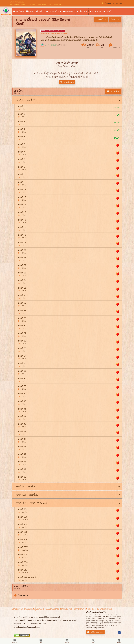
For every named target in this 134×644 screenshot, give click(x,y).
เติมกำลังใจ (40, 609)
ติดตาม (115, 20)
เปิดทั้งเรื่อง (113, 91)
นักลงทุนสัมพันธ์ (106, 609)
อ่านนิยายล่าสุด (29, 609)
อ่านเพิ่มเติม (67, 82)
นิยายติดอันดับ (17, 609)
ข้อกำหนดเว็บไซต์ (66, 609)
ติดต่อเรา (95, 609)
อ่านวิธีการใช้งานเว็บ (95, 632)
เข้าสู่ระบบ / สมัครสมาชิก (112, 3)
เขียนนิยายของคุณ (52, 609)
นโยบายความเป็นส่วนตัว (82, 609)
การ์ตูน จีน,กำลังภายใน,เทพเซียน (53, 31)
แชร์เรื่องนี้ (101, 20)
